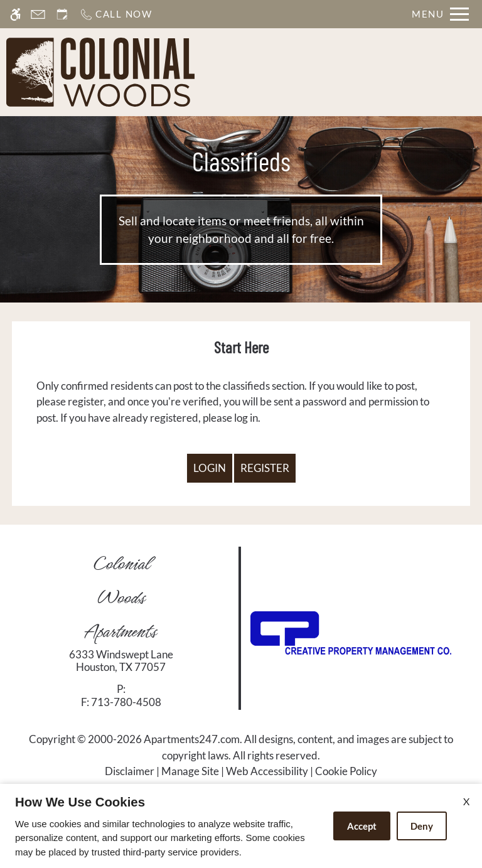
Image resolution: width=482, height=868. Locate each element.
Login (210, 468)
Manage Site (190, 771)
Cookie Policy (346, 771)
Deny (422, 826)
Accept (362, 826)
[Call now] (116, 14)
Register (265, 468)
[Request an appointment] (62, 14)
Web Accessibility (267, 771)
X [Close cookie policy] (466, 801)
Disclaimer (130, 771)
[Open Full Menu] (440, 14)
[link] (121, 661)
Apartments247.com (192, 739)
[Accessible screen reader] (15, 14)
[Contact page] (38, 14)
